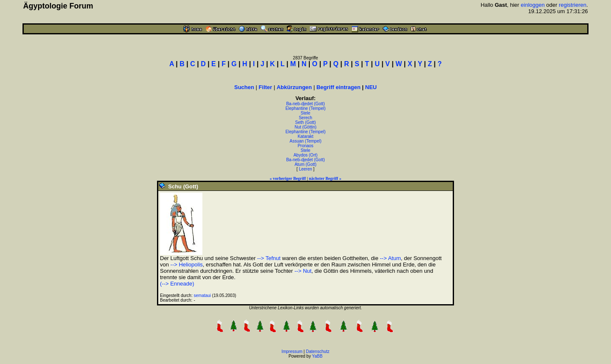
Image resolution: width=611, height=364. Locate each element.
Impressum (292, 351)
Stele (306, 113)
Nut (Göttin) (305, 127)
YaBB (317, 356)
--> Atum (390, 258)
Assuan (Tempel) (305, 141)
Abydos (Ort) (306, 155)
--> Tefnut (269, 258)
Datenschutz (318, 351)
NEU (371, 87)
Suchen (244, 87)
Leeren (305, 169)
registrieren (573, 5)
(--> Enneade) (177, 284)
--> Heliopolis (187, 265)
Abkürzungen (294, 87)
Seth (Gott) (306, 122)
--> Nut (303, 271)
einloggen (533, 5)
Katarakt (305, 136)
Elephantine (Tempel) (306, 108)
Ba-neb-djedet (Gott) (305, 104)
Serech (305, 118)
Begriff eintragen (339, 87)
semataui (203, 295)
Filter (266, 87)
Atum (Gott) (305, 164)
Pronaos (305, 146)
